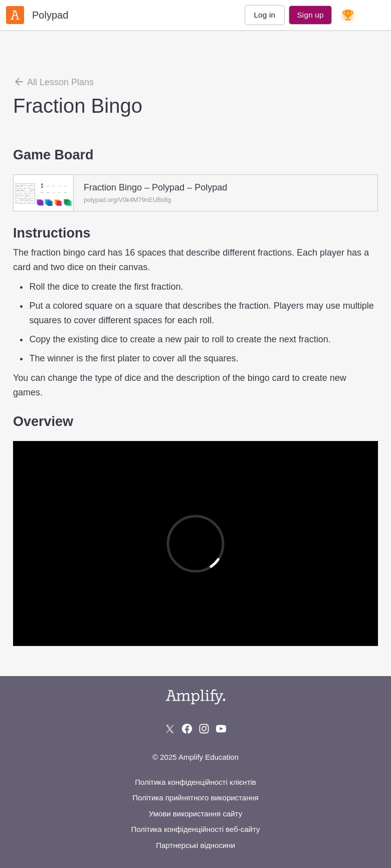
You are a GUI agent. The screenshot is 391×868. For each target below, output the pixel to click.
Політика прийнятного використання (195, 798)
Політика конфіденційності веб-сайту (195, 829)
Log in (264, 15)
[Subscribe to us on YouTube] (221, 729)
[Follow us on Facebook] (187, 729)
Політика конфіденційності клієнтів (195, 782)
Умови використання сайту (195, 814)
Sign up (310, 15)
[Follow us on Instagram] (204, 729)
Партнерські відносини (195, 845)
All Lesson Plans (53, 82)
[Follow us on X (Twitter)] (170, 729)
